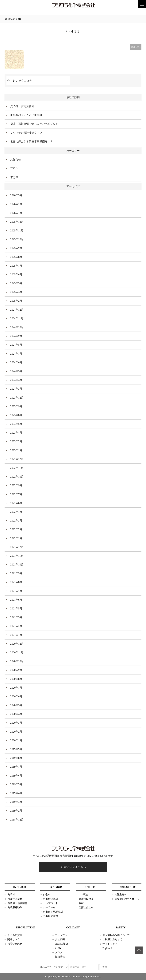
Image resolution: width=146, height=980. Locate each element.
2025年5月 (16, 283)
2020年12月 (17, 644)
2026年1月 (16, 213)
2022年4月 (16, 512)
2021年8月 (16, 582)
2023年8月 (16, 415)
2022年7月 (16, 494)
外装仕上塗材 (51, 899)
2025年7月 (16, 266)
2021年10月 (17, 565)
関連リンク (14, 939)
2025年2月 (16, 301)
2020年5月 (16, 705)
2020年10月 (17, 661)
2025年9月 (16, 248)
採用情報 (60, 957)
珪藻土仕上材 (86, 907)
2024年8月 (16, 345)
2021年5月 (16, 609)
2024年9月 (16, 336)
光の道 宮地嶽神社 (22, 106)
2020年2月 (16, 732)
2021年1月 (16, 635)
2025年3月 (16, 292)
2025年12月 (17, 222)
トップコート (51, 903)
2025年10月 (17, 239)
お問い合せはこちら (73, 867)
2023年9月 (16, 406)
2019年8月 (16, 758)
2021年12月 (17, 547)
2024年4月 (16, 380)
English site (108, 948)
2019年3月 (16, 802)
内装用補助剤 (15, 907)
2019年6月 (16, 776)
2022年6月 (16, 503)
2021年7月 (16, 591)
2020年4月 (16, 714)
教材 (81, 903)
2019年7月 (16, 767)
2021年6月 (16, 600)
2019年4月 (16, 793)
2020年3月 (16, 723)
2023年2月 (16, 441)
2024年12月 (17, 310)
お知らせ (16, 160)
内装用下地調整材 (17, 903)
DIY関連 (83, 895)
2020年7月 (16, 688)
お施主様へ (121, 895)
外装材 (47, 895)
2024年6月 (16, 362)
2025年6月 (16, 275)
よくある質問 (15, 935)
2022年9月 (16, 485)
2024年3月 (16, 389)
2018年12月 (17, 820)
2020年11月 (17, 653)
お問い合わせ (15, 944)
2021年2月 (16, 626)
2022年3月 (16, 521)
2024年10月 (17, 327)
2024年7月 (16, 354)
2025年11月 (17, 231)
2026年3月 (16, 195)
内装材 (11, 895)
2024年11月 (17, 319)
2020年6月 (16, 697)
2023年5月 (16, 424)
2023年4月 (16, 433)
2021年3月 (16, 617)
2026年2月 (16, 204)
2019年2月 (16, 811)
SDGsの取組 (61, 944)
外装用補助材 (51, 916)
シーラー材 (49, 907)
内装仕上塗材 (15, 899)
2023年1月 (16, 450)
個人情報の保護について (116, 935)
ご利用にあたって (112, 939)
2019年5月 (16, 784)
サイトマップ (110, 944)
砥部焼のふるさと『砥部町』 (28, 115)
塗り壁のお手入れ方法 (127, 899)
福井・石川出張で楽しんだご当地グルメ (34, 124)
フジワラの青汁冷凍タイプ (26, 133)
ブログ (14, 168)
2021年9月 (16, 573)
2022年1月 (16, 538)
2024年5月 (16, 371)
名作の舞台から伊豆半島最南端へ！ (32, 142)
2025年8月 (16, 257)
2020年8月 (16, 679)
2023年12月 (17, 398)
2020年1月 (16, 740)
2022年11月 (17, 468)
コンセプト (61, 935)
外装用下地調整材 (53, 912)
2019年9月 (16, 749)
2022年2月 (16, 529)
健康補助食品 (86, 899)
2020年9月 (16, 670)
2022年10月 (17, 477)
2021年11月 (17, 556)
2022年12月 (17, 459)
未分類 (14, 177)
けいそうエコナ (22, 81)
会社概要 (60, 939)
